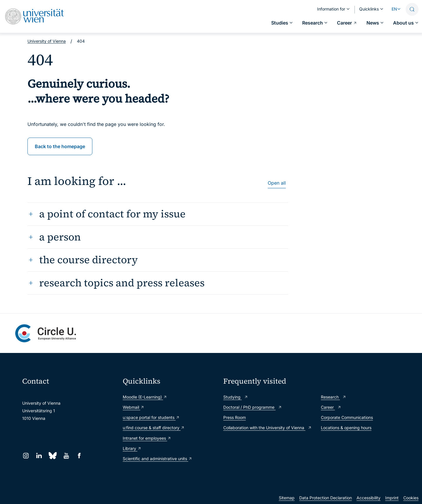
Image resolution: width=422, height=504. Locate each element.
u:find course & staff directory (154, 428)
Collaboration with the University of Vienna (268, 428)
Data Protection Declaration (326, 498)
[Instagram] (26, 456)
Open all (277, 183)
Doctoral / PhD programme (253, 407)
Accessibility (369, 498)
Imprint (392, 498)
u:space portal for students (151, 417)
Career (331, 407)
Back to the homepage (60, 146)
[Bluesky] (53, 456)
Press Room (235, 417)
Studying (236, 397)
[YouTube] (66, 456)
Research (334, 397)
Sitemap (287, 498)
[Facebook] (79, 456)
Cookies (411, 498)
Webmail (134, 407)
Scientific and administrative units (158, 459)
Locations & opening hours (346, 428)
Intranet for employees (147, 438)
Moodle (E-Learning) (145, 397)
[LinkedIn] (39, 456)
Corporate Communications (347, 417)
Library (132, 448)
